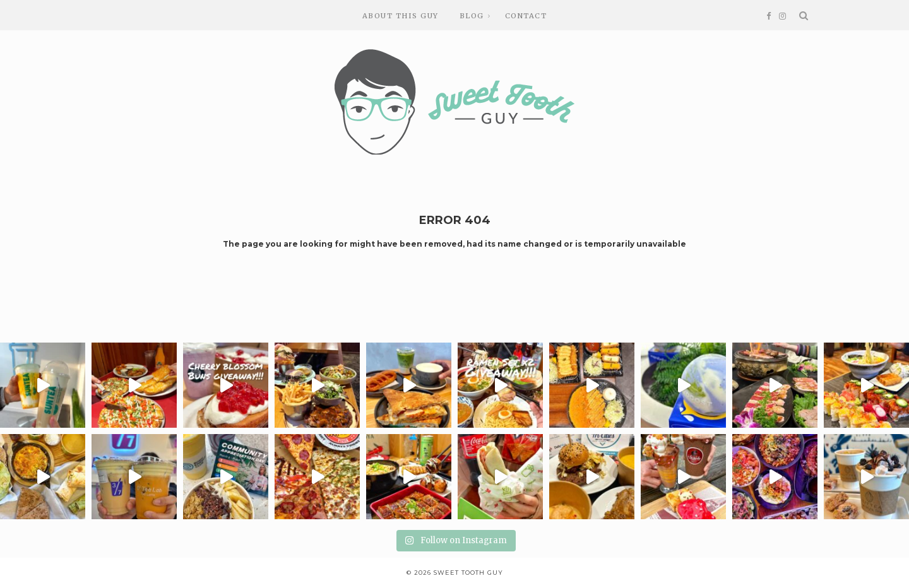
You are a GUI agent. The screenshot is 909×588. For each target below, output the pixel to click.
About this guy (401, 16)
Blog (472, 16)
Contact (526, 16)
